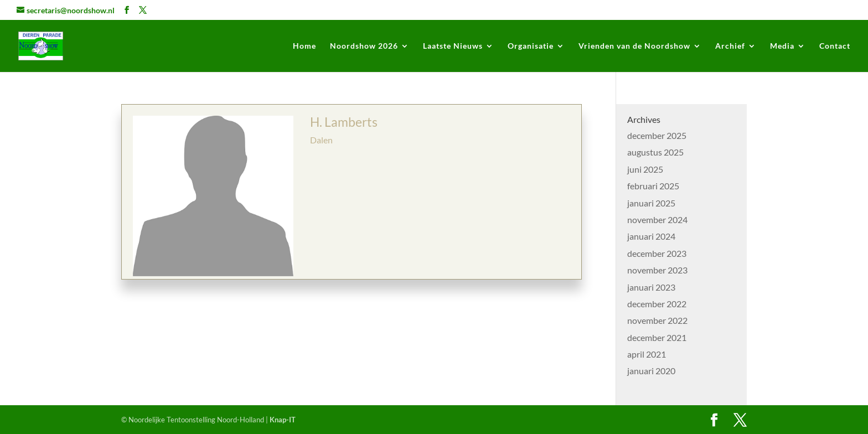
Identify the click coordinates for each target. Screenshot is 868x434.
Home (304, 46)
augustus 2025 (655, 152)
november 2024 (657, 219)
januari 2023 (651, 287)
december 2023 (657, 253)
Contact (835, 46)
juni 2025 (645, 169)
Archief (730, 46)
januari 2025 (651, 203)
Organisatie (531, 46)
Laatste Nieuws (453, 46)
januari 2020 (651, 371)
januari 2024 (651, 236)
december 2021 (657, 337)
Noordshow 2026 (364, 46)
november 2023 (657, 270)
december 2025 (657, 135)
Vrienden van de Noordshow (634, 46)
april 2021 (647, 354)
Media (782, 46)
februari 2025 (653, 186)
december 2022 (657, 304)
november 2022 (657, 320)
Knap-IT (283, 420)
